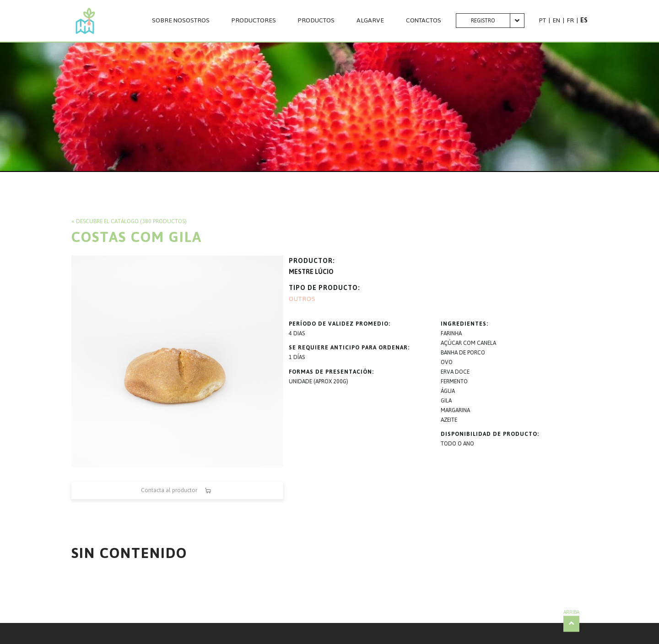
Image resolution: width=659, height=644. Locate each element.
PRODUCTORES (254, 21)
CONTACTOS (424, 21)
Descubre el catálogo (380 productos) (131, 221)
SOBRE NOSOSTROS (181, 21)
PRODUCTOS (316, 21)
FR (570, 20)
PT (543, 20)
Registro (483, 21)
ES (584, 20)
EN (556, 20)
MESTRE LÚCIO (311, 272)
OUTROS (302, 299)
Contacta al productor (177, 491)
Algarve (370, 21)
